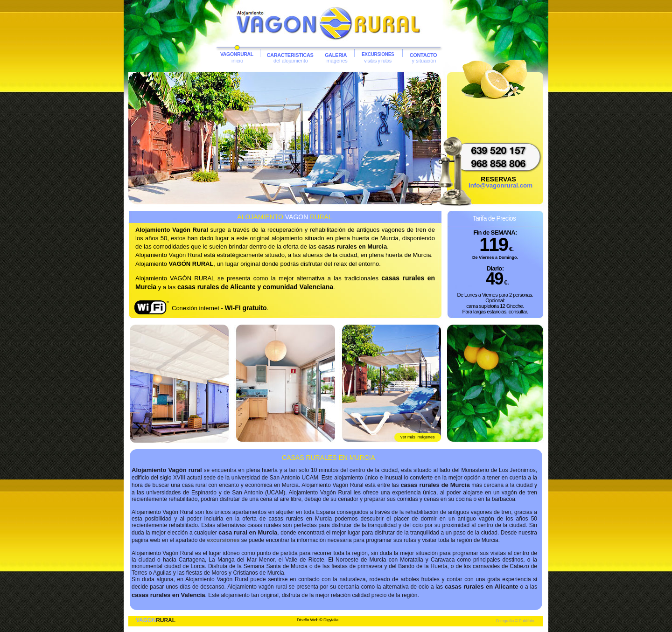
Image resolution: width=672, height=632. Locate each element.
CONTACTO (423, 55)
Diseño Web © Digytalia (318, 620)
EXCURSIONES (378, 54)
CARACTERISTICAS (290, 55)
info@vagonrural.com (500, 185)
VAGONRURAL (237, 54)
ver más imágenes (418, 437)
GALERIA (336, 55)
